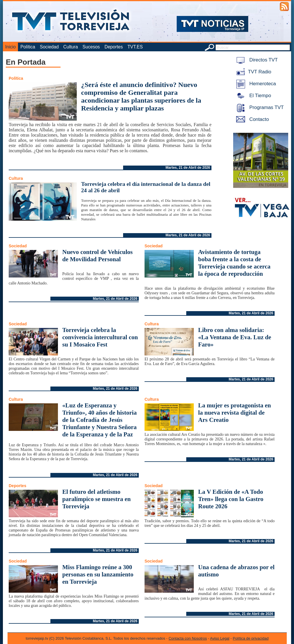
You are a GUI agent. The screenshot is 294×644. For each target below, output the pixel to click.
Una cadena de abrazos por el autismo (236, 571)
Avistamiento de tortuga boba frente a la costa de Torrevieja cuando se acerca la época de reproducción (234, 263)
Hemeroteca (255, 84)
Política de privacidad (251, 638)
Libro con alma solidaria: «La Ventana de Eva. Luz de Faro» (235, 337)
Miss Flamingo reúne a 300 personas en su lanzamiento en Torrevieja (98, 574)
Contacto (251, 119)
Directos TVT (256, 60)
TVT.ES (135, 47)
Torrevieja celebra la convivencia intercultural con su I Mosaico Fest (100, 337)
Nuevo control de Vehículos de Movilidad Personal (97, 256)
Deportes (114, 47)
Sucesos (91, 47)
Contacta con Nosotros (188, 638)
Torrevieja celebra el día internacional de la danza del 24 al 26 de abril (146, 187)
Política (28, 47)
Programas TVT (259, 107)
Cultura (71, 47)
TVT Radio (253, 72)
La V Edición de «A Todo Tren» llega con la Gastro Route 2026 (231, 499)
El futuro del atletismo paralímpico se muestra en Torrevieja (96, 499)
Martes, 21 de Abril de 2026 (188, 168)
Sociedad (49, 47)
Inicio (10, 47)
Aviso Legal (220, 638)
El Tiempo (253, 96)
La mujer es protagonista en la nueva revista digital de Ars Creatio (234, 413)
